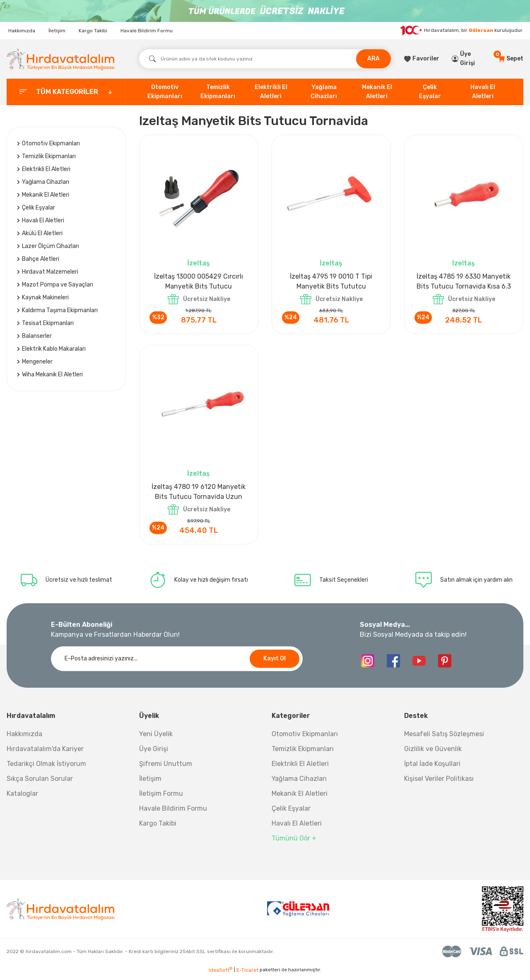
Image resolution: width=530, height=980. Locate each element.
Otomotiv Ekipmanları (305, 738)
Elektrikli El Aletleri (300, 768)
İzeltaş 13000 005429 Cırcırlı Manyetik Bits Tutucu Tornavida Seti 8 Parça (199, 282)
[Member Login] (469, 59)
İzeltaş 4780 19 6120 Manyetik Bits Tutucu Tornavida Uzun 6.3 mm (199, 495)
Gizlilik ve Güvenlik (433, 753)
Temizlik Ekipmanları (303, 753)
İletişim (57, 31)
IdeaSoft (220, 974)
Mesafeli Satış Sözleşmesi (444, 738)
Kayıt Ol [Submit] (275, 663)
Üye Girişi (154, 753)
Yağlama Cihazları (299, 783)
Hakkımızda (22, 31)
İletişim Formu (161, 798)
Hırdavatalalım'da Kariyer (45, 753)
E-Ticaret (247, 974)
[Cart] (511, 59)
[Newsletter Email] (177, 663)
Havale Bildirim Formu (147, 31)
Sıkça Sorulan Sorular (40, 783)
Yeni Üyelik (156, 738)
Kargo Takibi (93, 31)
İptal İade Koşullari (432, 768)
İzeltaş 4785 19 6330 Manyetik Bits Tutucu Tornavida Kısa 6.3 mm (464, 282)
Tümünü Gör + (294, 843)
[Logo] (60, 59)
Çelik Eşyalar (291, 813)
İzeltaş (199, 263)
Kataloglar (22, 798)
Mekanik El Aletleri (300, 798)
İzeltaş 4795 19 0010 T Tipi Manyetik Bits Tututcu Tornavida (331, 282)
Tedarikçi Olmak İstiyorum (46, 768)
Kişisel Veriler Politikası (439, 783)
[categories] (66, 92)
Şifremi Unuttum (166, 768)
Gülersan (481, 30)
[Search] (265, 59)
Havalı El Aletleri (297, 828)
